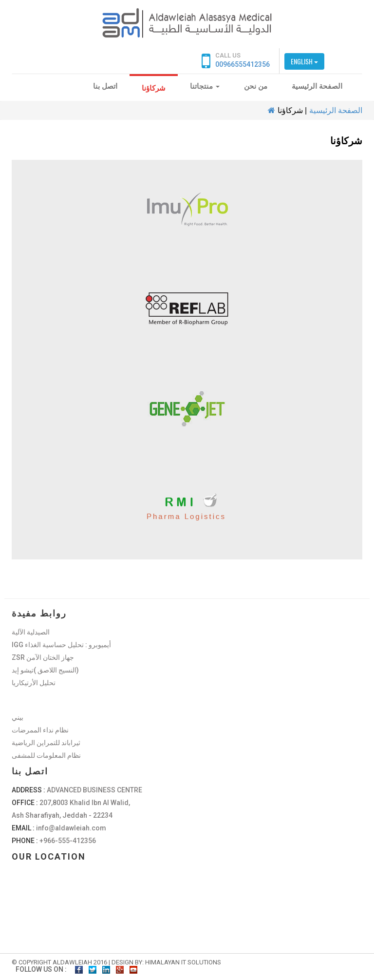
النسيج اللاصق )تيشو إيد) (45, 670)
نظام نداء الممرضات (40, 730)
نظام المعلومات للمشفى (46, 755)
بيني (18, 717)
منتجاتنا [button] (205, 86)
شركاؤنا (154, 88)
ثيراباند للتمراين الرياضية (46, 743)
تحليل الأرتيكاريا (34, 683)
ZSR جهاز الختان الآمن (43, 657)
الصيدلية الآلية (31, 632)
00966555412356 (243, 64)
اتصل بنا (105, 86)
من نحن (256, 86)
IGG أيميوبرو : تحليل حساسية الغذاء (61, 645)
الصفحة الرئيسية (317, 86)
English (304, 61)
